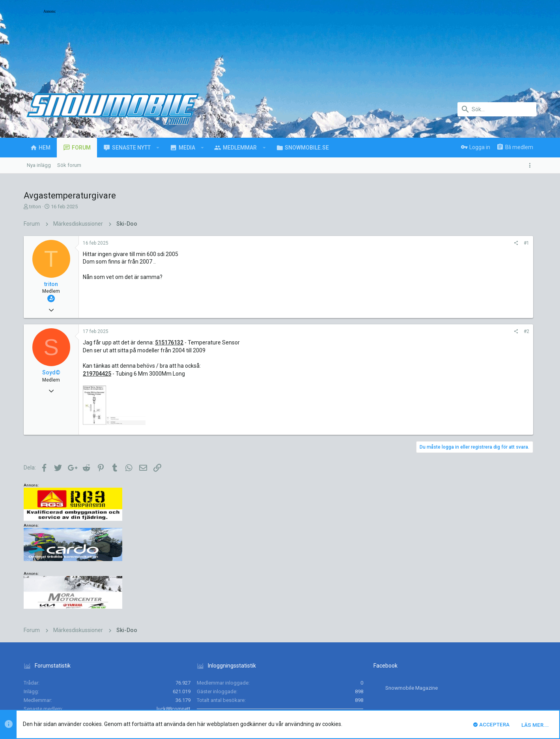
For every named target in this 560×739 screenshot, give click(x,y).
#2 (423, 331)
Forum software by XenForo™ (87, 684)
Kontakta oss (383, 660)
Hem (509, 660)
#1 (423, 243)
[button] (158, 148)
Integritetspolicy (464, 660)
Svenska (88, 660)
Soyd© (51, 372)
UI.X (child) (53, 660)
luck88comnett (174, 619)
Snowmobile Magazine (412, 598)
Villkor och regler (422, 660)
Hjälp (493, 660)
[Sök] (497, 109)
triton (35, 207)
